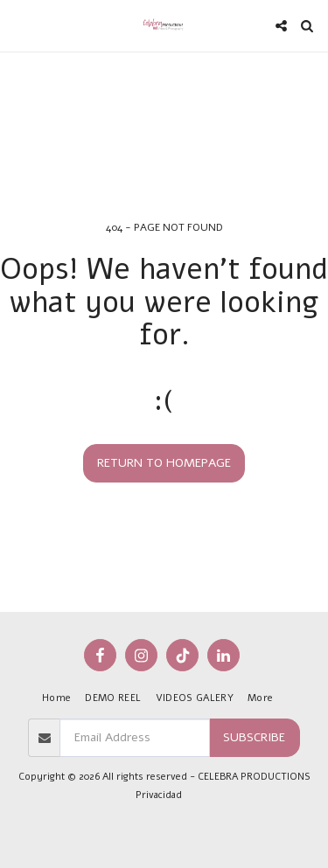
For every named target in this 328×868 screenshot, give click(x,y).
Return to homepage (164, 463)
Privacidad (159, 795)
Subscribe (254, 737)
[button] (19, 25)
